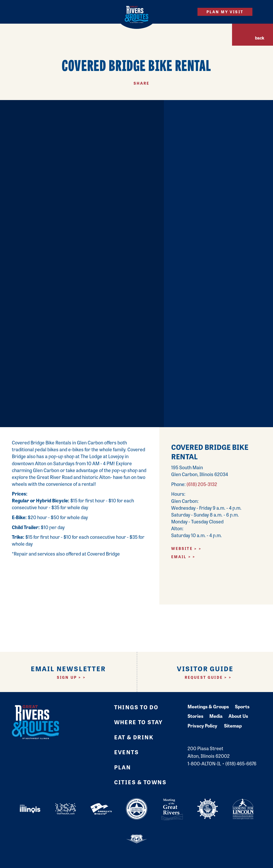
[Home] (136, 14)
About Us (238, 716)
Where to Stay (139, 722)
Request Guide (204, 677)
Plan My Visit (225, 12)
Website (182, 548)
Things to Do (136, 707)
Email (179, 557)
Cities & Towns (140, 782)
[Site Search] (186, 12)
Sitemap (233, 726)
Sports (242, 706)
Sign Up (67, 677)
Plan (123, 767)
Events (126, 752)
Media (216, 716)
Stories (195, 716)
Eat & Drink (134, 737)
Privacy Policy (202, 726)
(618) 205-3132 (202, 484)
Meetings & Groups (208, 706)
